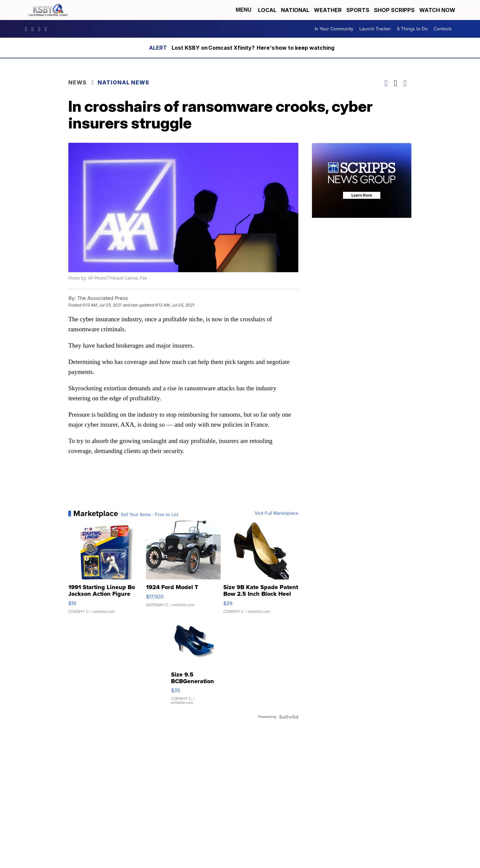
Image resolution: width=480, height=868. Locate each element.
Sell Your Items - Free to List (149, 515)
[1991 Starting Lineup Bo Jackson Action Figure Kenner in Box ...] (106, 570)
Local (267, 10)
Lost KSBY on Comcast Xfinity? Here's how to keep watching (253, 48)
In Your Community (334, 29)
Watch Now (438, 10)
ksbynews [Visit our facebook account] (28, 29)
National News (123, 82)
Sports (358, 10)
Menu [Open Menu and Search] (243, 10)
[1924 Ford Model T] (183, 570)
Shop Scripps (394, 10)
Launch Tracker (375, 29)
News (77, 82)
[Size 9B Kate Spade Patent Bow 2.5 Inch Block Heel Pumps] (261, 570)
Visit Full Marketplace (276, 513)
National (295, 10)
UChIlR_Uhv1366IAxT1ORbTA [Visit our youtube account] (48, 29)
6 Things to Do (412, 29)
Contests (443, 29)
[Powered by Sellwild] (289, 717)
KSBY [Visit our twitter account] (41, 29)
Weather (328, 10)
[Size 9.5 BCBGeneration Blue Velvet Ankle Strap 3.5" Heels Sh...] (192, 666)
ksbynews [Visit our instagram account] (34, 29)
